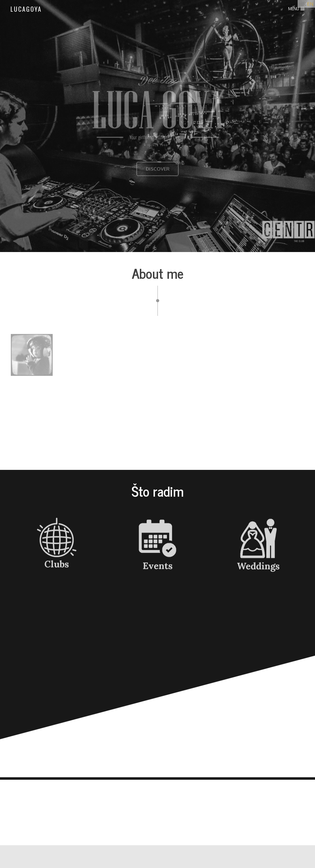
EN (310, 4)
